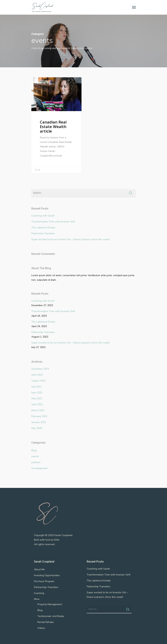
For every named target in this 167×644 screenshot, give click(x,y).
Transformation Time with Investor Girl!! (53, 222)
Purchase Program (44, 581)
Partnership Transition (46, 587)
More (37, 599)
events (41, 83)
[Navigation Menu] (134, 7)
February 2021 (39, 416)
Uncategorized (39, 468)
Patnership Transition (43, 233)
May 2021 (37, 398)
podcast (36, 462)
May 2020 (37, 428)
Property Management (50, 604)
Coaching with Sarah (43, 216)
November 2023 (40, 369)
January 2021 (39, 422)
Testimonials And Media (51, 616)
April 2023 (37, 375)
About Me (39, 569)
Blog (34, 450)
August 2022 (38, 381)
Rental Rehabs (46, 622)
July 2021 (36, 387)
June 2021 (37, 393)
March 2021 (38, 410)
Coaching (39, 593)
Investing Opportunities (47, 575)
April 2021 (37, 404)
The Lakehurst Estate (43, 228)
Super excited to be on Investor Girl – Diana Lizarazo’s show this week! (71, 239)
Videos (41, 628)
